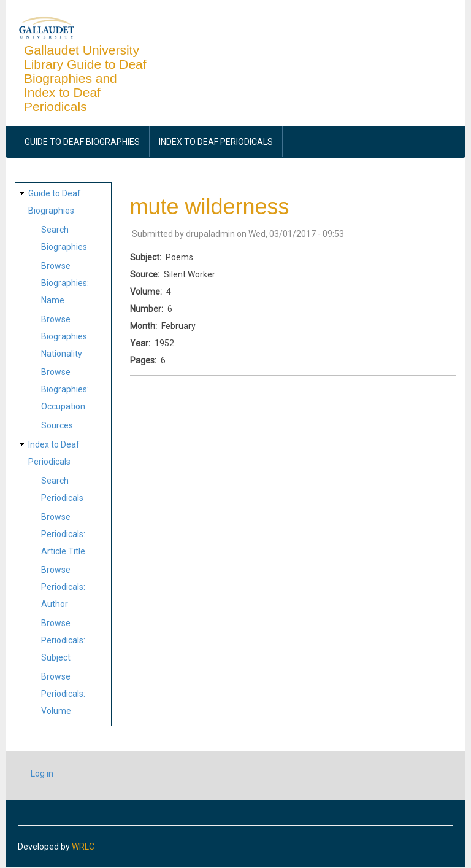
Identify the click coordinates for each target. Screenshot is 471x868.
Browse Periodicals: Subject (63, 640)
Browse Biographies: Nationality (65, 336)
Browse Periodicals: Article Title (63, 534)
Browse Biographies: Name (65, 283)
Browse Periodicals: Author (63, 587)
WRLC (83, 847)
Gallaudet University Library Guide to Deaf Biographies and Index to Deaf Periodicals (85, 78)
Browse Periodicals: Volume (63, 694)
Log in (42, 773)
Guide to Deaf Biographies (82, 142)
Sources (57, 425)
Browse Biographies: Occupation (65, 389)
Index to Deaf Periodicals (216, 142)
